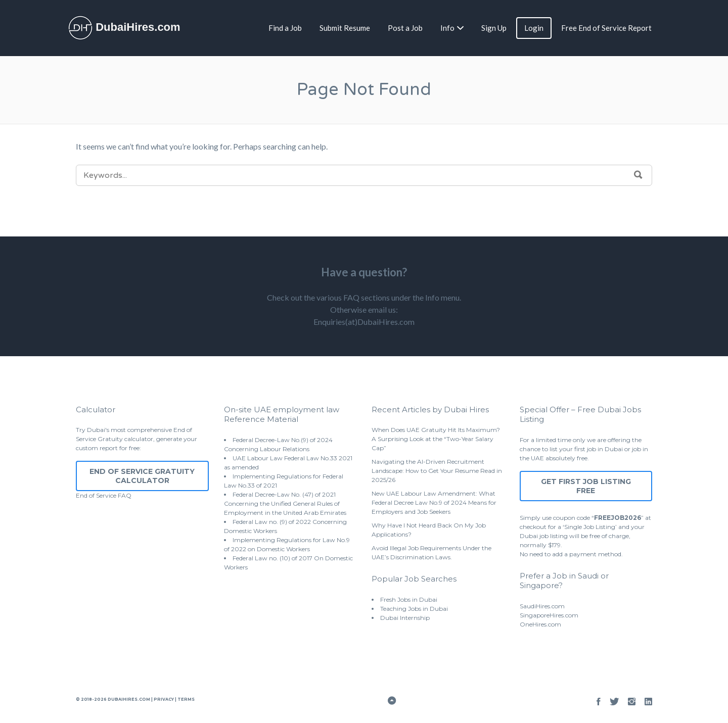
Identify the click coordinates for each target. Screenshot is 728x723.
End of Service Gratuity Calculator (142, 476)
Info (447, 28)
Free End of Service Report (606, 28)
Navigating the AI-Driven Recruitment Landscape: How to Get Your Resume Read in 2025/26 (437, 471)
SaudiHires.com (542, 606)
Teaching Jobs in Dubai (414, 609)
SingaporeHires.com (549, 615)
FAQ (125, 495)
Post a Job (405, 28)
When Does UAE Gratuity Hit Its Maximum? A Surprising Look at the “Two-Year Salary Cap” (436, 439)
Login (534, 28)
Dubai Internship (405, 618)
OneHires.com (540, 624)
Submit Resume (345, 28)
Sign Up (494, 28)
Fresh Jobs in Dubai (409, 599)
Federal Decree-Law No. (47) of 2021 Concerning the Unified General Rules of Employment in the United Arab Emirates (285, 503)
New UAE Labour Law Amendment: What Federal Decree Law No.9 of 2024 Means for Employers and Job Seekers (434, 502)
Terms (186, 699)
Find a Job (285, 28)
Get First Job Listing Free (586, 486)
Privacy (164, 699)
